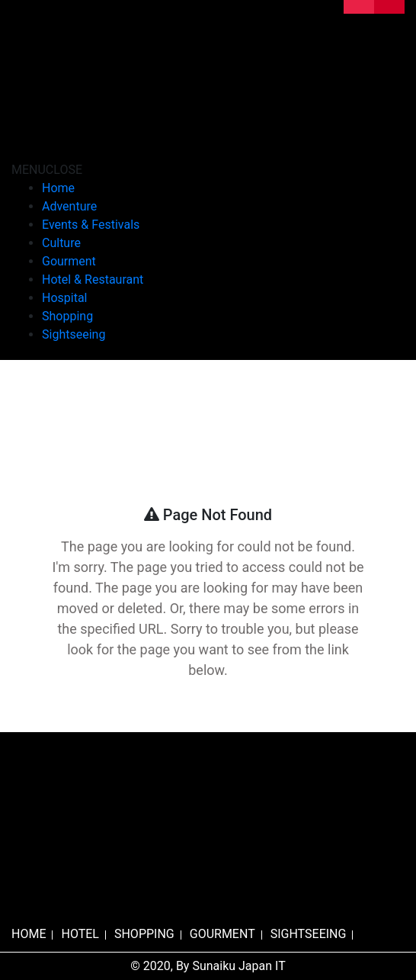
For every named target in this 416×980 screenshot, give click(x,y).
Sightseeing (74, 334)
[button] (47, 170)
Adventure (69, 206)
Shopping (67, 316)
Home (58, 188)
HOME (29, 934)
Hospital (65, 298)
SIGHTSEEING (309, 934)
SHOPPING (144, 934)
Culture (61, 243)
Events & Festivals (91, 225)
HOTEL (80, 934)
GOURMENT (222, 934)
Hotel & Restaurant (93, 280)
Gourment (69, 261)
